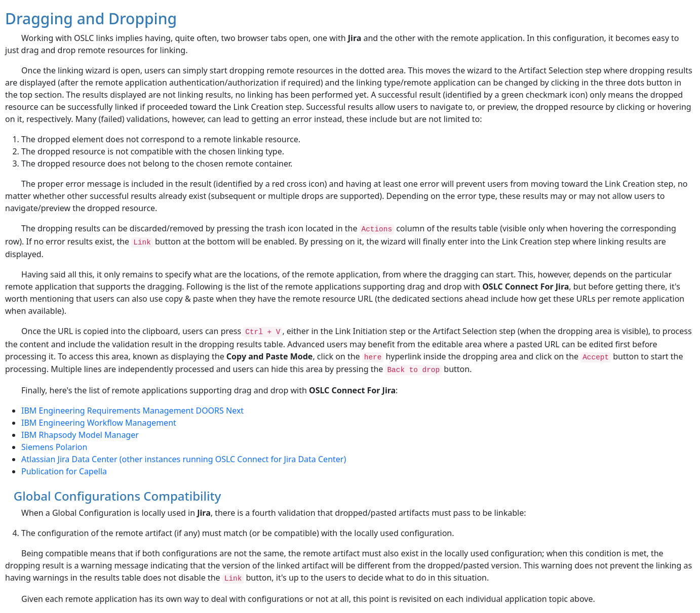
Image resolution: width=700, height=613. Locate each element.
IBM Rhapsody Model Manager (80, 435)
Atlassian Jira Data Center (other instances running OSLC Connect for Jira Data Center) (184, 459)
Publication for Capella (64, 471)
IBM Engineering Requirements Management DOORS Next (132, 411)
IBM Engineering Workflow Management (99, 423)
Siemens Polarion (54, 447)
